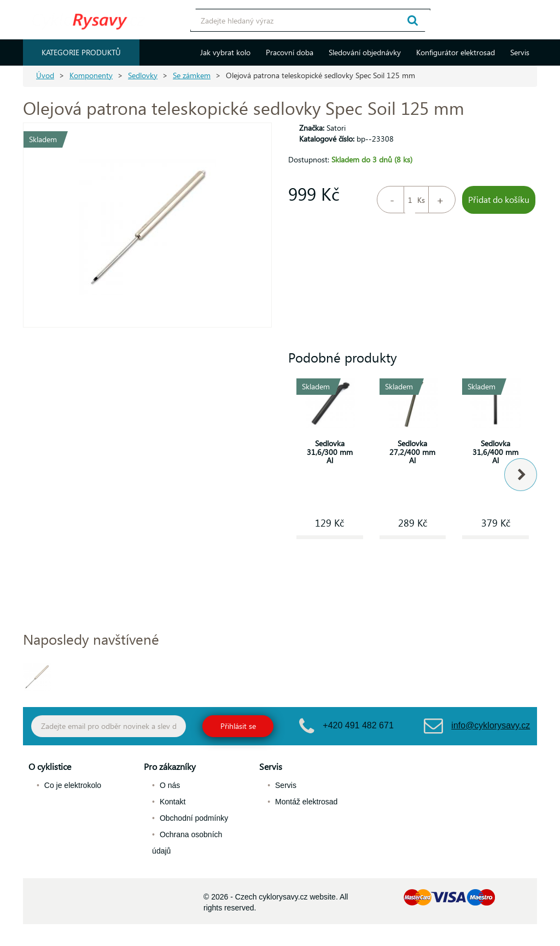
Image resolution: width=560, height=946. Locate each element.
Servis (520, 52)
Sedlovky (143, 75)
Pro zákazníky (170, 766)
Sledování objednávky (365, 52)
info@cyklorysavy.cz (491, 725)
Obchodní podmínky (194, 818)
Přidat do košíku (499, 199)
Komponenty (91, 75)
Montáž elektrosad (306, 802)
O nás (170, 785)
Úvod (45, 75)
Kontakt (173, 802)
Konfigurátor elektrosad (456, 52)
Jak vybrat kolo (225, 52)
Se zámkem (192, 75)
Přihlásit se (238, 726)
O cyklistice (50, 766)
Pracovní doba (290, 52)
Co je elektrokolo (73, 785)
